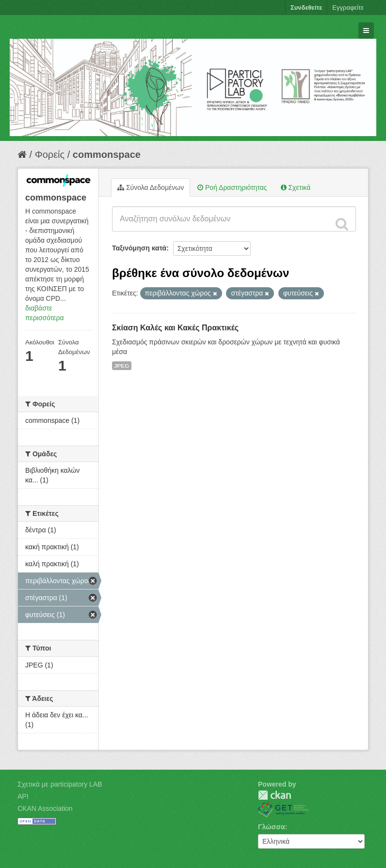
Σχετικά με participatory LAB (60, 784)
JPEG (122, 366)
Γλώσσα (272, 827)
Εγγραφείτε (348, 8)
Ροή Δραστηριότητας (232, 187)
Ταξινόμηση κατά (139, 248)
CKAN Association (45, 808)
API (23, 796)
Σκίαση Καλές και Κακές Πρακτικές (175, 328)
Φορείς (50, 155)
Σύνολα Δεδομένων (151, 187)
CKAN (274, 795)
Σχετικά (296, 187)
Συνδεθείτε (306, 8)
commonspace (107, 155)
